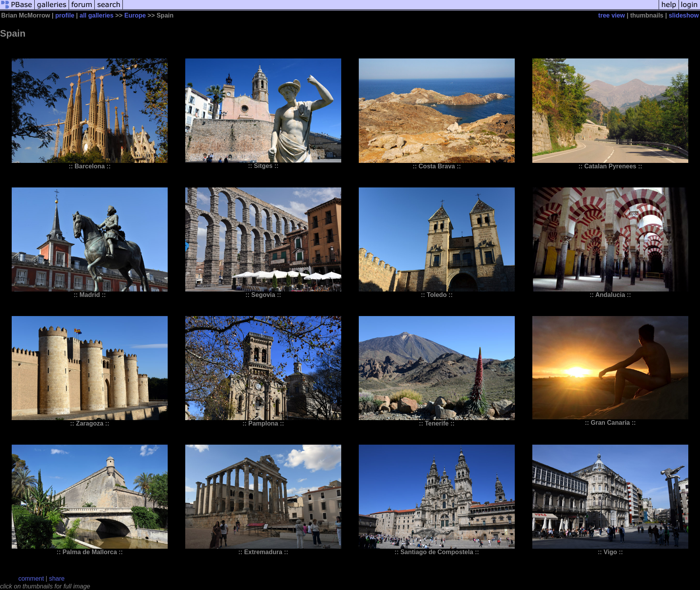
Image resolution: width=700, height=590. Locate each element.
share (57, 579)
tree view (611, 15)
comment (31, 579)
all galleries (97, 15)
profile (65, 15)
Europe (135, 15)
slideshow (684, 15)
